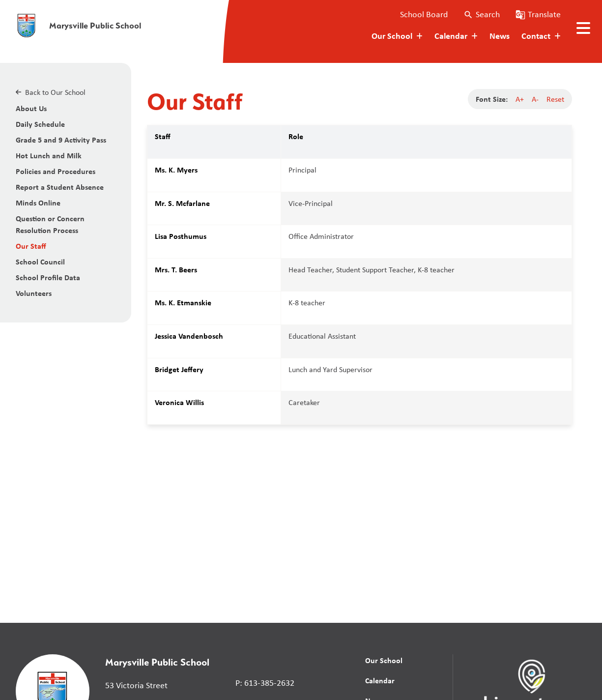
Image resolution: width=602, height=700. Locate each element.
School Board (424, 14)
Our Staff (31, 246)
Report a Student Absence (60, 187)
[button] (482, 15)
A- (535, 99)
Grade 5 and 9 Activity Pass (61, 140)
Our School (384, 660)
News (500, 36)
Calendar (380, 680)
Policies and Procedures (56, 171)
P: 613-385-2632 (265, 683)
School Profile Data (48, 277)
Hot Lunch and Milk (49, 155)
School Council (40, 262)
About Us (31, 108)
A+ (520, 99)
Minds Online (38, 203)
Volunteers (34, 293)
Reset (555, 99)
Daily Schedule (40, 124)
